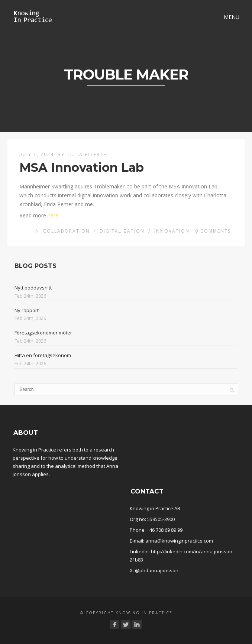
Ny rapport (27, 310)
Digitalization (122, 231)
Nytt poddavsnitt (33, 288)
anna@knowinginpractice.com (179, 541)
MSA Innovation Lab (82, 167)
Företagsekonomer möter (43, 333)
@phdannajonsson (157, 570)
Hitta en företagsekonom (43, 355)
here (53, 215)
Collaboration (67, 231)
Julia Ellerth (88, 154)
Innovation (172, 231)
